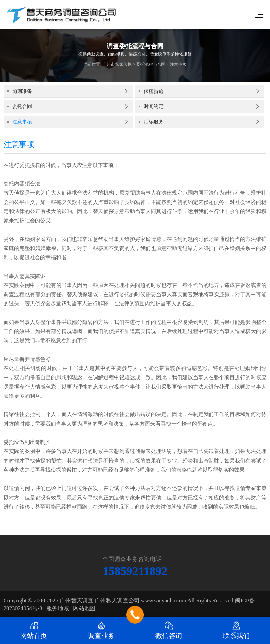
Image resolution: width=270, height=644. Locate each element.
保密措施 (154, 91)
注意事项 (178, 64)
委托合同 (22, 106)
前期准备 (22, 91)
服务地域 (58, 608)
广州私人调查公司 (117, 601)
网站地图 (84, 608)
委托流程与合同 (151, 64)
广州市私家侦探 (117, 64)
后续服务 (154, 122)
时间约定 (154, 106)
